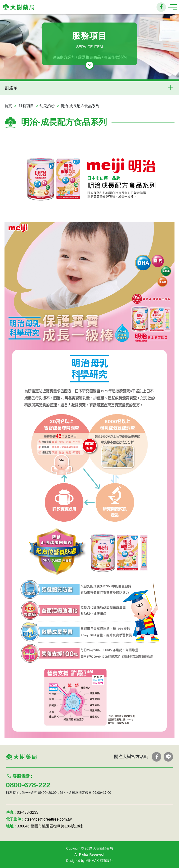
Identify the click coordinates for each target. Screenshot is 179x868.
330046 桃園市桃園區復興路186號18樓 (50, 826)
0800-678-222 (28, 785)
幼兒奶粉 (47, 106)
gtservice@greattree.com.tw (48, 819)
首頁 (8, 106)
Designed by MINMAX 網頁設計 (89, 861)
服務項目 (26, 106)
